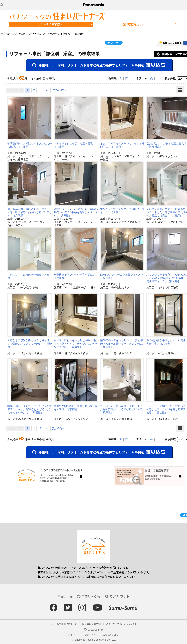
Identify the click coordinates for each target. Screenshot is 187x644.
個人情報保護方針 (91, 624)
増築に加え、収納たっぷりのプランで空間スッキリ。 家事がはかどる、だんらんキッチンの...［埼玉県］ (30, 409)
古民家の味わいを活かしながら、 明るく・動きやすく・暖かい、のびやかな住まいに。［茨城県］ (76, 344)
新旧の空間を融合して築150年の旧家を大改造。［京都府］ (76, 407)
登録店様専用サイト (134, 24)
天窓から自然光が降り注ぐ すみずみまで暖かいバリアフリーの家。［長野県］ (30, 344)
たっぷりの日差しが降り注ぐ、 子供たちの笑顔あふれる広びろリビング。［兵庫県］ (122, 409)
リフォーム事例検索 (60, 34)
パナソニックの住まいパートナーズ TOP (26, 34)
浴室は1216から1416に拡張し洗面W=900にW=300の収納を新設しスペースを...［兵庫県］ (76, 212)
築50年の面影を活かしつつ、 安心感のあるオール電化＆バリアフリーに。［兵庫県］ (122, 344)
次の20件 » (59, 90)
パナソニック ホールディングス (121, 624)
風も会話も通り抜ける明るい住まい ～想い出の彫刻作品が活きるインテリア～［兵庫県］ (30, 212)
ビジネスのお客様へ (50, 24)
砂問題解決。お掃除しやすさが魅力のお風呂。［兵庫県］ (30, 145)
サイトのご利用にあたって (63, 624)
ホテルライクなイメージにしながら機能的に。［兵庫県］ (122, 145)
